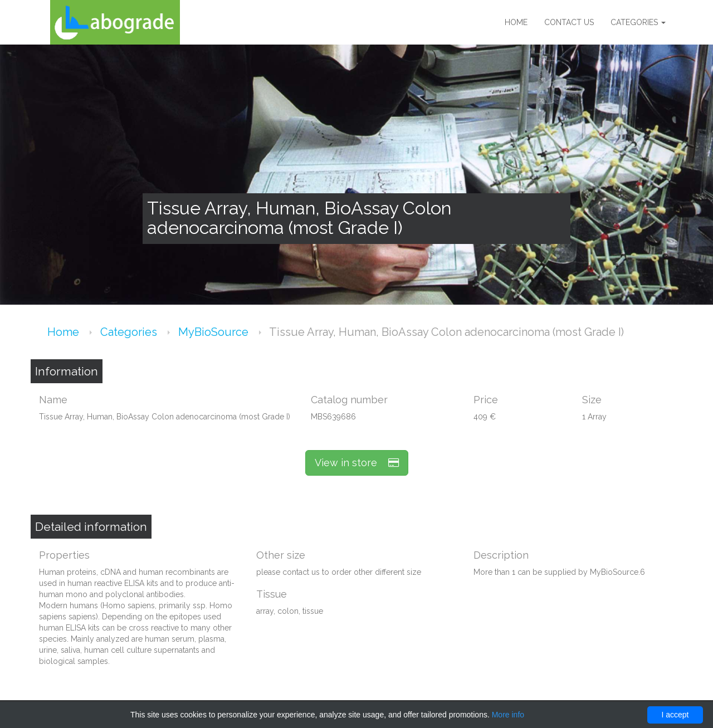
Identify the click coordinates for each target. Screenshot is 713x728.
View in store (357, 463)
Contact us (569, 22)
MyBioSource (215, 332)
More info (508, 715)
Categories (638, 22)
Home (516, 22)
